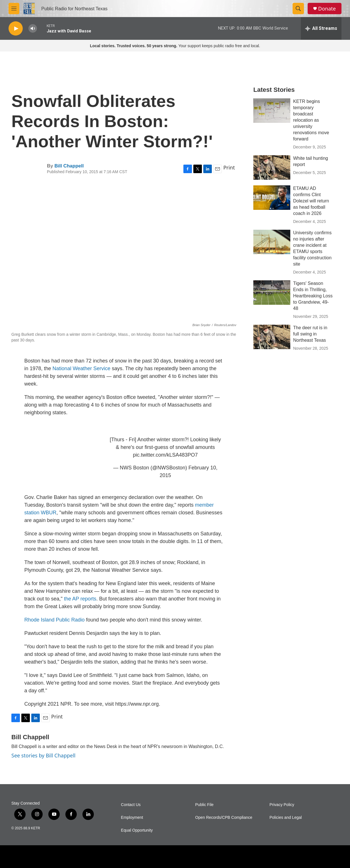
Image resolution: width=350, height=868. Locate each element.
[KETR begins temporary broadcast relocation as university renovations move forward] (272, 111)
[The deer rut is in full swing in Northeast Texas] (272, 337)
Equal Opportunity (137, 830)
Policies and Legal (286, 818)
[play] (16, 29)
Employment (132, 818)
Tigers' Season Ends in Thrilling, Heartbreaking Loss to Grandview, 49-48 (313, 296)
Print (229, 167)
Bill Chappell (69, 166)
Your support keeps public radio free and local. (175, 46)
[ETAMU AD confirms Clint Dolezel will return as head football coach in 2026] (272, 198)
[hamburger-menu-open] (14, 9)
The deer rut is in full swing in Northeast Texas (310, 334)
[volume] (33, 29)
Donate (327, 9)
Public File (205, 805)
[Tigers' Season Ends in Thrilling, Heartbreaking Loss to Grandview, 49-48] (272, 293)
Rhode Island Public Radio (55, 620)
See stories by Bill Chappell (43, 755)
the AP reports (80, 599)
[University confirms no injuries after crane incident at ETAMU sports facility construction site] (272, 242)
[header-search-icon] (298, 9)
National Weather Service (82, 368)
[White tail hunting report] (272, 167)
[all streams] (321, 28)
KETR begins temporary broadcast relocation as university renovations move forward (311, 120)
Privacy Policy (282, 805)
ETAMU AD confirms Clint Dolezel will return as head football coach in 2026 (311, 201)
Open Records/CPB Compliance (224, 818)
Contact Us (131, 805)
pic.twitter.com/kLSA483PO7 (165, 455)
